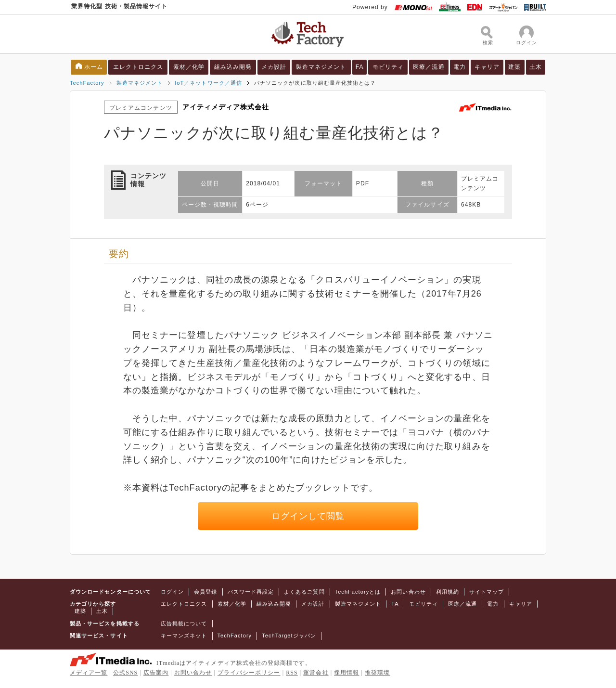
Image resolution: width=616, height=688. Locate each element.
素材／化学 (189, 67)
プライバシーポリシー (249, 673)
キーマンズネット (184, 636)
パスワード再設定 (251, 592)
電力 (460, 67)
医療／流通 (429, 67)
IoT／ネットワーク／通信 (208, 83)
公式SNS (125, 673)
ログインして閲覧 (308, 516)
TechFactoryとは (358, 592)
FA (360, 67)
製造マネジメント (321, 67)
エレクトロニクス (138, 67)
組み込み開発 (233, 67)
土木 (536, 67)
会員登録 (205, 592)
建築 (514, 67)
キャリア (487, 67)
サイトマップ (487, 592)
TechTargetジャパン (289, 636)
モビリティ (388, 67)
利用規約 (448, 592)
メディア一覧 (89, 673)
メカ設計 (274, 67)
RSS (292, 673)
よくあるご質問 (304, 592)
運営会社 (316, 673)
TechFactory (87, 83)
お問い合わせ (408, 592)
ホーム (94, 67)
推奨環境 (377, 673)
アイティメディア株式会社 (226, 107)
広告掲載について (184, 623)
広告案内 (156, 673)
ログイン (172, 592)
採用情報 (346, 673)
